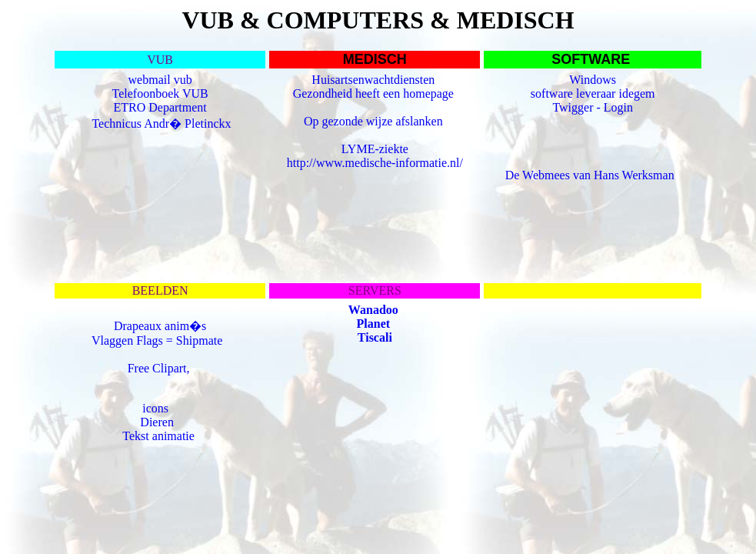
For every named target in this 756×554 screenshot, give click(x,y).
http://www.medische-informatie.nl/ (375, 163)
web (139, 80)
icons (155, 408)
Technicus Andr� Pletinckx (161, 123)
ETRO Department (160, 107)
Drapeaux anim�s (160, 326)
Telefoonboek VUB (160, 93)
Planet (374, 324)
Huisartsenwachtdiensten (375, 80)
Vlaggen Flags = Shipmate (158, 340)
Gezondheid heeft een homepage (375, 93)
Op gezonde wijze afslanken (375, 121)
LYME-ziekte (375, 149)
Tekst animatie (158, 436)
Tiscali (375, 337)
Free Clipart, (160, 368)
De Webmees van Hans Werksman (590, 175)
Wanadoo (373, 310)
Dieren (157, 422)
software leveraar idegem (593, 93)
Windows (593, 80)
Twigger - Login (593, 107)
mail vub (170, 80)
